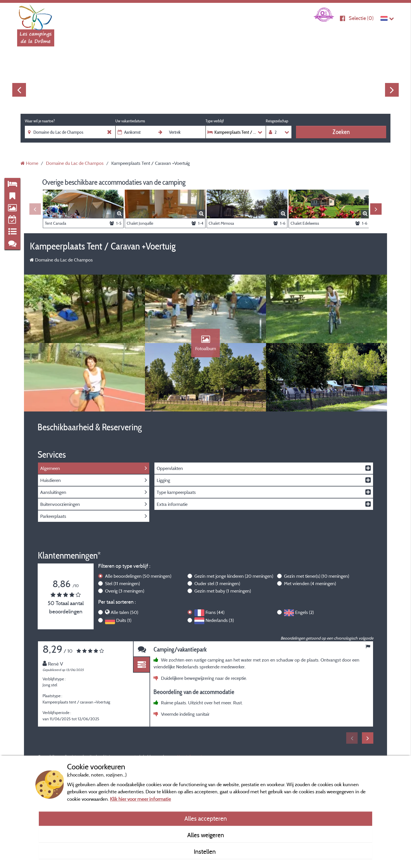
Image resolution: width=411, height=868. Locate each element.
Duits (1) (124, 620)
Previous (19, 90)
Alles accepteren (206, 818)
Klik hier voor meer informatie (140, 799)
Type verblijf (215, 121)
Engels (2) (304, 612)
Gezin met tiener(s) (317, 576)
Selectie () (361, 18)
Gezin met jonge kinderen (234, 576)
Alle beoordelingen (138, 576)
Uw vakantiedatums (130, 121)
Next (392, 90)
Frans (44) (215, 612)
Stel (122, 583)
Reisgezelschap (277, 121)
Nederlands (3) (220, 620)
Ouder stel (217, 583)
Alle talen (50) (124, 612)
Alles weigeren (206, 835)
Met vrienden (310, 583)
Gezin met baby (223, 591)
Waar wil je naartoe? (40, 121)
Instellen (205, 851)
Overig (125, 591)
